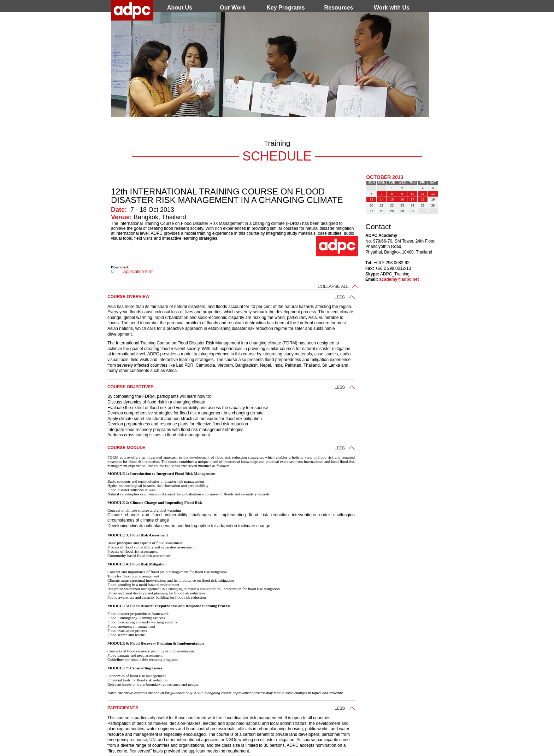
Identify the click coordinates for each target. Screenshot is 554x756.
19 (433, 199)
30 (402, 211)
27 (371, 211)
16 (402, 199)
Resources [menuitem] (339, 8)
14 (382, 199)
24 (412, 205)
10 (412, 194)
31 (412, 211)
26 (433, 205)
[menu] (286, 8)
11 (423, 194)
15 (392, 199)
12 (433, 194)
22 (392, 205)
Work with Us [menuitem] (392, 8)
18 (423, 199)
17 (412, 199)
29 (392, 211)
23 (402, 205)
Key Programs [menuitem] (286, 8)
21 (382, 205)
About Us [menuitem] (180, 8)
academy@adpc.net (399, 279)
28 (382, 211)
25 (423, 205)
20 (371, 205)
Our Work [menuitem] (233, 8)
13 (371, 199)
